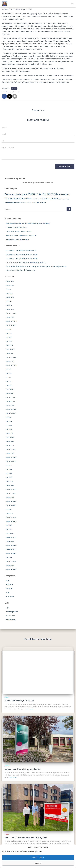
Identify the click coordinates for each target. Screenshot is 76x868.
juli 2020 (8, 417)
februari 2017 (10, 533)
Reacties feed (10, 616)
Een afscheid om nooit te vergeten (27, 255)
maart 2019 (9, 481)
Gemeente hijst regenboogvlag (26, 251)
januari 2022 (10, 353)
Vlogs (8, 593)
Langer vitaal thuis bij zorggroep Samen (19, 231)
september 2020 (11, 409)
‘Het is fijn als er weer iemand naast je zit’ (32, 263)
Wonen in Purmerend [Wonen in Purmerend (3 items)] (28, 203)
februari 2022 (10, 349)
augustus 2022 (11, 325)
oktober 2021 (10, 361)
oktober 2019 (10, 453)
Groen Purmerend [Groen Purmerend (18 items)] (15, 199)
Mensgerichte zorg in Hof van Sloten (17, 239)
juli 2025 (8, 289)
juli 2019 (8, 465)
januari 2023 (10, 309)
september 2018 (11, 501)
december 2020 (11, 397)
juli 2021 (8, 369)
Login (7, 608)
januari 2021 (10, 393)
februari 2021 (10, 389)
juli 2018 (8, 509)
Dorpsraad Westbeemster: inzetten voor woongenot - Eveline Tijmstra (28, 267)
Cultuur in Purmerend (13, 92)
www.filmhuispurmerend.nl (64, 75)
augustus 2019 (11, 461)
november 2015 (11, 549)
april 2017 (9, 529)
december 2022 (11, 313)
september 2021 (11, 365)
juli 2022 (8, 329)
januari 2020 (10, 441)
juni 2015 (9, 557)
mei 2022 (9, 337)
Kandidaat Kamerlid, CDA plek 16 (17, 227)
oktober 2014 (10, 565)
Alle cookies (38, 857)
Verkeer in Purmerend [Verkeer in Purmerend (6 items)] (13, 203)
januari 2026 (10, 281)
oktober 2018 (10, 497)
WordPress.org (11, 620)
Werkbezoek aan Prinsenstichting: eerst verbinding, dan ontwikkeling (28, 223)
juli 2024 (8, 301)
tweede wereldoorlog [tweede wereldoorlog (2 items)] (64, 199)
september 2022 (11, 321)
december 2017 (11, 517)
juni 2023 (9, 305)
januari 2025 (10, 297)
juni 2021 (9, 373)
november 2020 (11, 401)
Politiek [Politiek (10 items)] (29, 199)
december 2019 (11, 445)
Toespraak (9, 589)
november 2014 (11, 561)
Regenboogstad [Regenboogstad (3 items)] (37, 199)
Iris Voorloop (10, 251)
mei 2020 (9, 425)
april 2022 (9, 341)
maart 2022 (9, 345)
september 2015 (11, 553)
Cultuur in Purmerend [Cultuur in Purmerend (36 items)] (42, 194)
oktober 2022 (10, 317)
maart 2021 (9, 385)
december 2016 (11, 537)
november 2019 (11, 449)
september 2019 (11, 457)
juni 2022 (9, 333)
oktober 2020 (10, 405)
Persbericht (9, 585)
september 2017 (11, 521)
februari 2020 (10, 437)
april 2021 (9, 381)
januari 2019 (10, 485)
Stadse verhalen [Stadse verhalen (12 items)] (50, 199)
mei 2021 (9, 377)
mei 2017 (9, 525)
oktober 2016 (10, 541)
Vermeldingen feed (12, 612)
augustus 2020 (11, 413)
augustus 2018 (11, 505)
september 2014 (11, 569)
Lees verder (30, 709)
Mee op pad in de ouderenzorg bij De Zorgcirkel (21, 235)
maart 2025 (9, 293)
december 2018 (11, 489)
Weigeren (38, 863)
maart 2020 (9, 433)
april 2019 (9, 477)
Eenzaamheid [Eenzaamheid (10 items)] (64, 194)
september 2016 (11, 545)
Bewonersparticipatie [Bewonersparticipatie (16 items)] (16, 194)
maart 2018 (9, 513)
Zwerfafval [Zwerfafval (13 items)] (40, 202)
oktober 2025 (10, 285)
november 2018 (11, 493)
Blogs (14, 88)
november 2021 (11, 357)
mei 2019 (9, 473)
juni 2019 (9, 469)
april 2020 (9, 429)
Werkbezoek (10, 597)
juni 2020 (9, 421)
